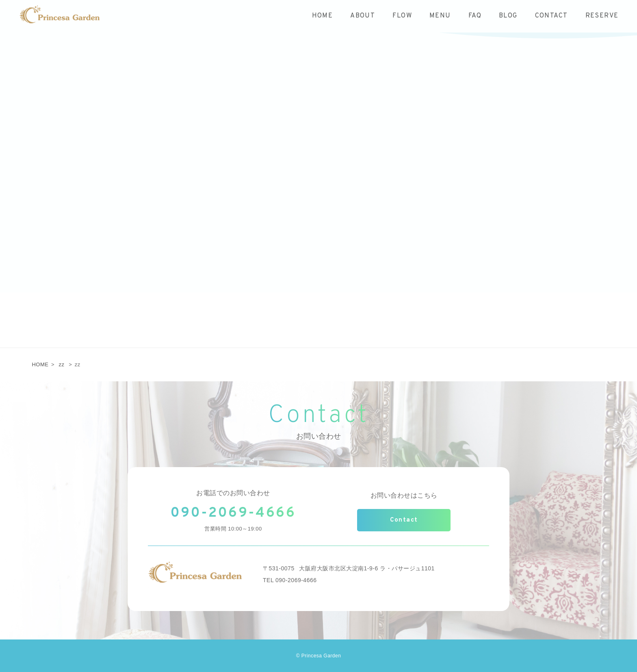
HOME (40, 364)
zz (62, 364)
